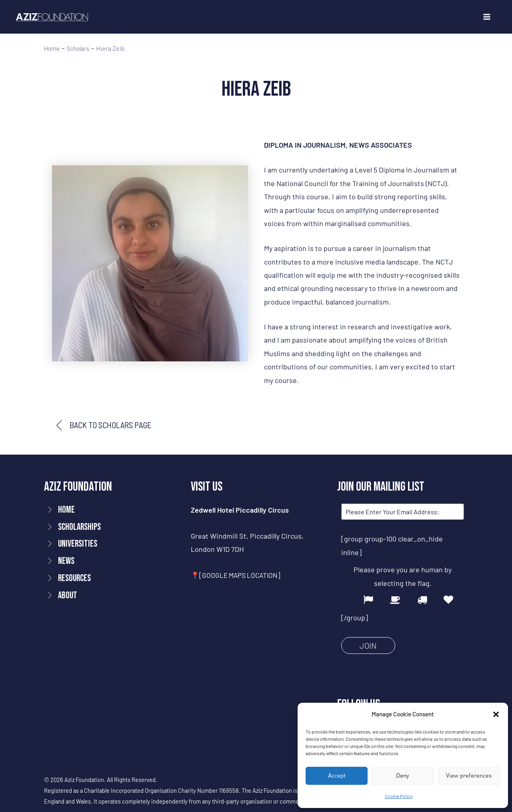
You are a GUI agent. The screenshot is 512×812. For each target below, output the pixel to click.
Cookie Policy (399, 796)
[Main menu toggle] (487, 17)
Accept (337, 775)
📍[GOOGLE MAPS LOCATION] (238, 575)
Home (52, 48)
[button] (496, 714)
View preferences (469, 775)
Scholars (80, 48)
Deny (403, 775)
